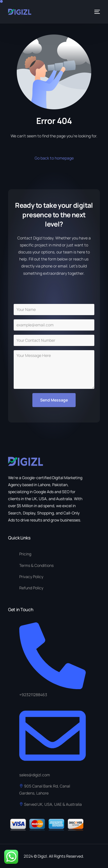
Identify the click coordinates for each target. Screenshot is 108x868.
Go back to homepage (54, 158)
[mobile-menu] (97, 12)
